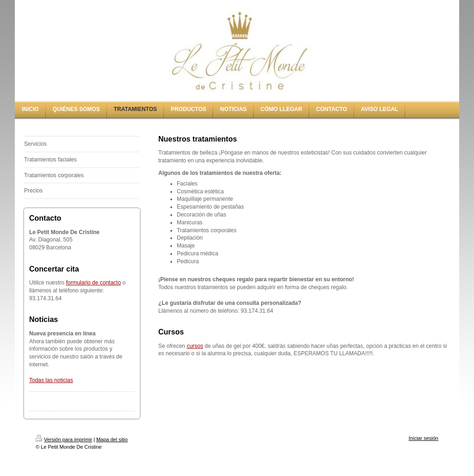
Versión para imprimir (64, 439)
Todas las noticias (51, 380)
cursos (195, 346)
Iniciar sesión (424, 438)
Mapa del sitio (112, 439)
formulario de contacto (93, 283)
